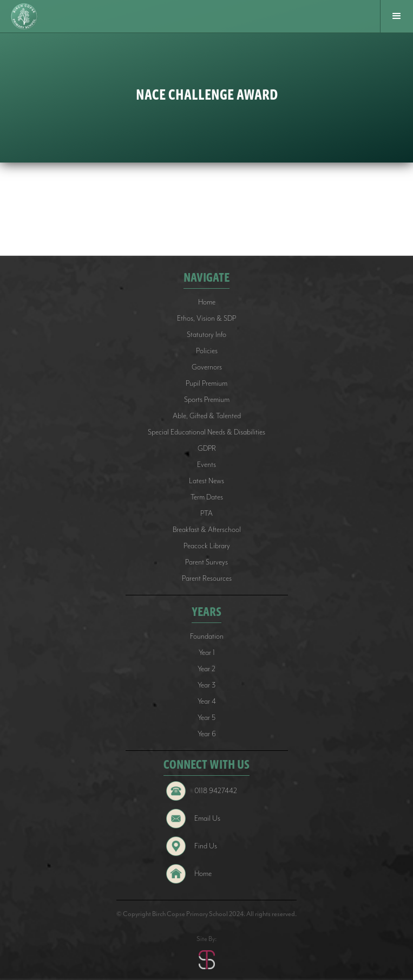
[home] (25, 17)
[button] (396, 16)
